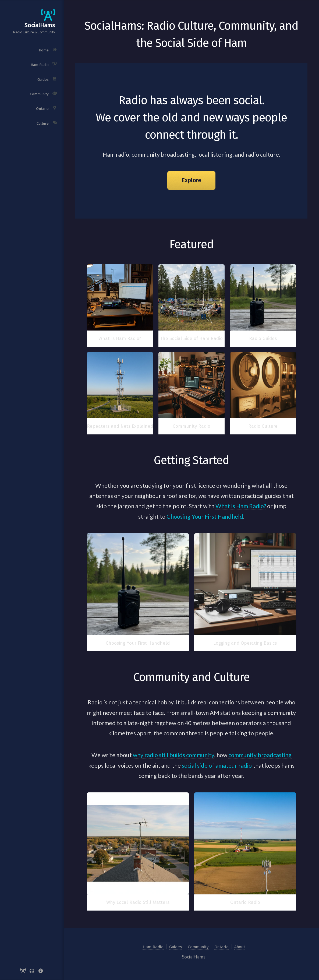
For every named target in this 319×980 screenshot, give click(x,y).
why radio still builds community (173, 755)
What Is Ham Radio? (241, 506)
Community (198, 947)
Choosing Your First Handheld (205, 517)
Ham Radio (153, 947)
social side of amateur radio (217, 765)
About (240, 947)
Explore (191, 180)
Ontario (221, 947)
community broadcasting (260, 755)
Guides (176, 947)
